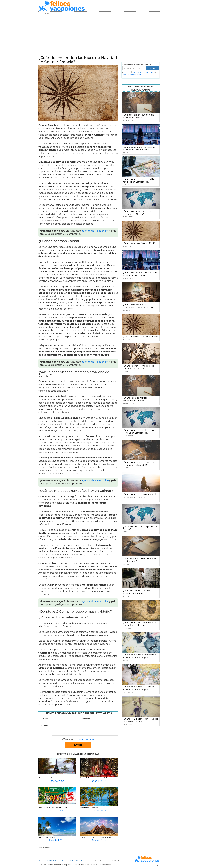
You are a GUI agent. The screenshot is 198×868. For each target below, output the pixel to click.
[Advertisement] (99, 37)
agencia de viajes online (95, 231)
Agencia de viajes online (49, 860)
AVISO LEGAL (68, 860)
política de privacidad (132, 75)
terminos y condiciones (144, 72)
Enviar (78, 745)
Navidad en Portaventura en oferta (53, 808)
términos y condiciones (84, 739)
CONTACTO (81, 860)
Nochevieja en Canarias (48, 778)
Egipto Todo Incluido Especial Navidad (96, 837)
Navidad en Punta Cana (90, 808)
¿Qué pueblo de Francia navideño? (140, 337)
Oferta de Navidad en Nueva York (94, 778)
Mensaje (45, 725)
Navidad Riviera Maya (47, 837)
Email (46, 719)
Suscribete (153, 68)
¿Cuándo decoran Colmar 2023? (139, 243)
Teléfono (86, 719)
